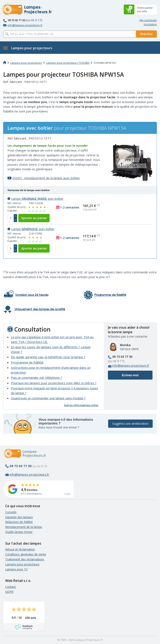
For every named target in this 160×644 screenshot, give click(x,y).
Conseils (11, 512)
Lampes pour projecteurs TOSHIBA (68, 63)
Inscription (150, 24)
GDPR (9, 592)
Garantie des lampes (19, 517)
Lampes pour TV (16, 569)
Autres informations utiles (81, 405)
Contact (11, 587)
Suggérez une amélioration (130, 424)
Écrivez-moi (130, 375)
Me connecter (148, 20)
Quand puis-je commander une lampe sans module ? (48, 398)
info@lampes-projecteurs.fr (23, 25)
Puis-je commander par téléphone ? (36, 378)
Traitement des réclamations (25, 559)
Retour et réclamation (20, 549)
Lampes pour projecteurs (26, 63)
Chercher (146, 34)
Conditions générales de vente (26, 554)
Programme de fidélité (27, 362)
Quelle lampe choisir (19, 532)
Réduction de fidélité (19, 522)
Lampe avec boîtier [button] (35, 199)
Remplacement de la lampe (24, 527)
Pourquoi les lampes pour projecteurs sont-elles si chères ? (54, 383)
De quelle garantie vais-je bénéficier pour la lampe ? (48, 357)
